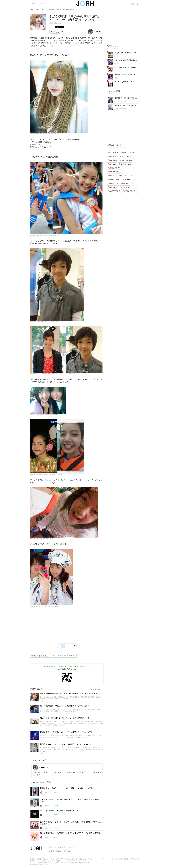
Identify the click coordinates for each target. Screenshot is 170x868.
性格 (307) (125, 187)
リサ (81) (46, 656)
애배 (41, 754)
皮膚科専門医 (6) (114, 191)
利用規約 (59, 851)
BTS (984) (112, 156)
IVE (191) (112, 164)
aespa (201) (113, 187)
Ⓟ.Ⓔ (42, 701)
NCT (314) (112, 160)
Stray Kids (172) (125, 164)
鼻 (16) (72, 656)
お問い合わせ (67, 851)
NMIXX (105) (113, 183)
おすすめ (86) (113, 153)
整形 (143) (36, 656)
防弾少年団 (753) (115, 168)
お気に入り (55, 32)
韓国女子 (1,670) (129, 191)
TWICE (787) (124, 156)
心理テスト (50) (114, 179)
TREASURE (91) (127, 183)
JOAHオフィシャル (120, 101)
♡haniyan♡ (95, 32)
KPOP (51, 23)
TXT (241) (129, 176)
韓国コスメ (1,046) (126, 160)
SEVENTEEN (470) (115, 176)
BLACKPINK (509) (60, 656)
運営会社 (52, 851)
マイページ (135, 4)
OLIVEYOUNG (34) (115, 172)
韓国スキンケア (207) (129, 153)
